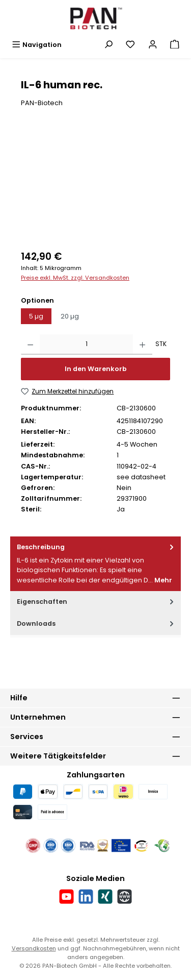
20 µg (70, 316)
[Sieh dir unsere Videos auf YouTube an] (66, 897)
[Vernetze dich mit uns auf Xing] (105, 897)
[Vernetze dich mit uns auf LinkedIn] (86, 897)
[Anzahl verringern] (30, 345)
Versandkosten (34, 948)
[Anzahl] (86, 345)
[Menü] (37, 45)
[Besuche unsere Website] (125, 897)
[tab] (95, 564)
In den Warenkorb (96, 369)
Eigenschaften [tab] (96, 602)
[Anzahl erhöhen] (142, 345)
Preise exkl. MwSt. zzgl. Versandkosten (75, 278)
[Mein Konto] (153, 45)
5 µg (36, 316)
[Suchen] (108, 45)
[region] (95, 186)
